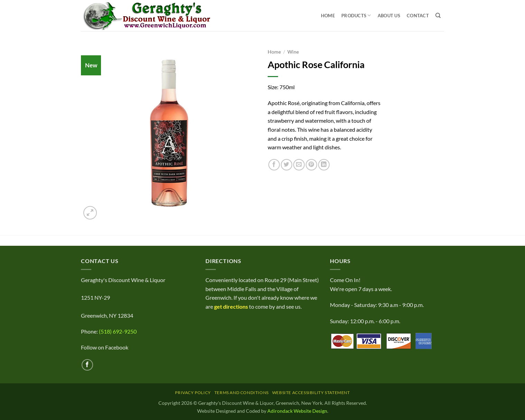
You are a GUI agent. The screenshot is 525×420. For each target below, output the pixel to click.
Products (356, 15)
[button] (90, 213)
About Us (389, 16)
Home (328, 16)
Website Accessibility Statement (311, 393)
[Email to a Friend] (299, 165)
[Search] (438, 16)
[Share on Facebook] (274, 165)
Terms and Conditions (242, 393)
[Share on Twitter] (287, 165)
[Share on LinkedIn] (324, 165)
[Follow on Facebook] (87, 365)
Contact (418, 16)
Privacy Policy (193, 393)
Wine (293, 52)
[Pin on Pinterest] (311, 165)
